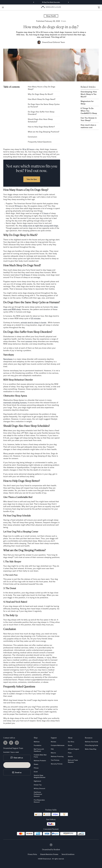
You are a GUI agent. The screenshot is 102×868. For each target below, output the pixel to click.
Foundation (38, 745)
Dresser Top (38, 785)
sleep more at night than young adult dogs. (41, 226)
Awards (70, 756)
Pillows (36, 768)
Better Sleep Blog (91, 749)
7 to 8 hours (25, 275)
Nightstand (37, 781)
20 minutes (36, 318)
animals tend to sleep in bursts (33, 322)
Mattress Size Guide (91, 742)
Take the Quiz (32, 179)
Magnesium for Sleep (87, 102)
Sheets (36, 764)
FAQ (52, 749)
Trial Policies (55, 760)
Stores (70, 745)
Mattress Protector (40, 761)
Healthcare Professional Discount (38, 794)
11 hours (45, 213)
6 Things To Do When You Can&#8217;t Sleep (89, 111)
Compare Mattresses (58, 745)
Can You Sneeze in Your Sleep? (89, 119)
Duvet (36, 772)
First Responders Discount (39, 801)
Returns (53, 753)
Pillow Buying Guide (91, 745)
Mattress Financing (57, 756)
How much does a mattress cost (88, 126)
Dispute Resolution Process (49, 854)
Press (70, 753)
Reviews (53, 742)
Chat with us (17, 758)
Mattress (37, 742)
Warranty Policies (57, 764)
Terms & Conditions (68, 854)
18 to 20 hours (28, 149)
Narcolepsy (8, 359)
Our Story (71, 742)
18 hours (18, 206)
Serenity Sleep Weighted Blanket (40, 776)
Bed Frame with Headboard (39, 750)
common (29, 341)
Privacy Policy (32, 854)
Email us (17, 772)
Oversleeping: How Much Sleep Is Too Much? (89, 94)
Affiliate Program (73, 749)
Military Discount (39, 788)
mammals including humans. (15, 403)
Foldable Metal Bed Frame (40, 756)
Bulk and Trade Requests (73, 761)
